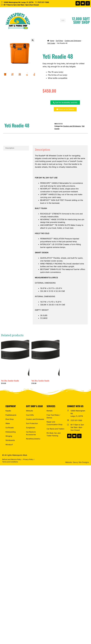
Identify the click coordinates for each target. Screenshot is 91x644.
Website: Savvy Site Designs (77, 462)
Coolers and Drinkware (73, 41)
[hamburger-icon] (65, 20)
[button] (33, 40)
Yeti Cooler (51, 43)
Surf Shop (59, 41)
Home (52, 41)
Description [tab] (10, 148)
